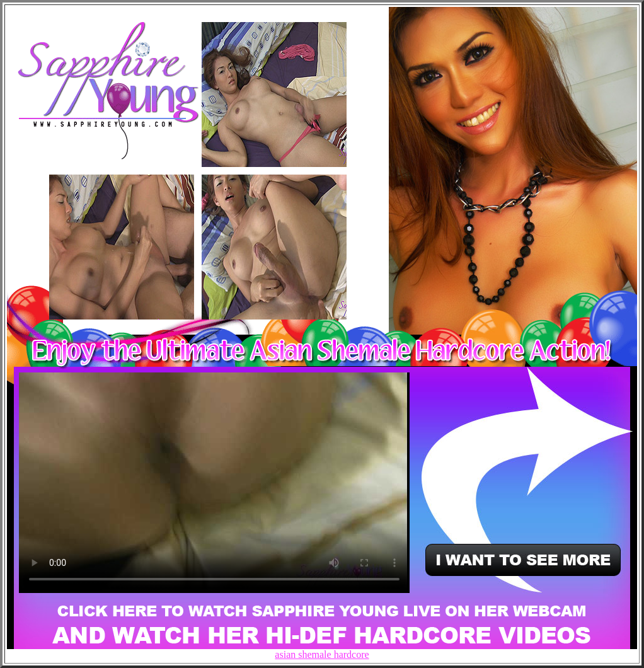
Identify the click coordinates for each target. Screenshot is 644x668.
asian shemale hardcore (322, 654)
